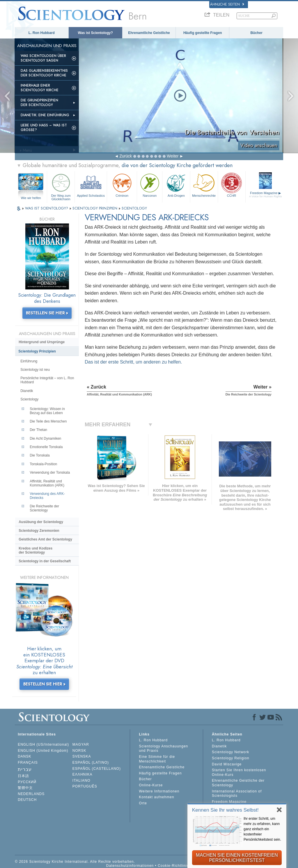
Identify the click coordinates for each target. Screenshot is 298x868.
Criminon (122, 185)
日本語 (23, 776)
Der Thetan (38, 430)
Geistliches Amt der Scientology (45, 539)
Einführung (29, 361)
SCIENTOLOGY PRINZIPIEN (95, 208)
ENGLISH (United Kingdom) (43, 751)
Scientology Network (230, 752)
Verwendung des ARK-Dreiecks (47, 496)
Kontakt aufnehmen (156, 797)
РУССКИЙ (27, 782)
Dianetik (27, 391)
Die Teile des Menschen (48, 421)
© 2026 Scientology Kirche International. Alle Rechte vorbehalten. (75, 862)
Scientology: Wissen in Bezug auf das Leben (47, 411)
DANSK (24, 756)
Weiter (173, 156)
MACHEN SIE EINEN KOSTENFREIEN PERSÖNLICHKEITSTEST (237, 858)
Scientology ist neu (35, 370)
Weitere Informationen (159, 791)
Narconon (150, 185)
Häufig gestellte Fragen (203, 33)
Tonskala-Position (43, 464)
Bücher (256, 33)
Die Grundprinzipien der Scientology (39, 103)
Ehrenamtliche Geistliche (149, 33)
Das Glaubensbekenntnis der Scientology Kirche (44, 73)
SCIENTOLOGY (134, 208)
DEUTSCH (27, 800)
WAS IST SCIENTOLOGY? (47, 208)
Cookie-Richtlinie (173, 866)
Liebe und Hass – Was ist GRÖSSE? (44, 128)
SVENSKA (82, 756)
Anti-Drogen (176, 185)
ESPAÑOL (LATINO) (91, 763)
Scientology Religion (231, 758)
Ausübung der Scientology (41, 522)
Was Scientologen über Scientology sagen (43, 58)
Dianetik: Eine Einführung (45, 115)
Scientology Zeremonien (39, 531)
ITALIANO (81, 781)
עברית (25, 769)
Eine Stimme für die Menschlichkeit (157, 759)
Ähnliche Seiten (227, 4)
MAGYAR (81, 744)
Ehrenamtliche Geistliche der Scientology (238, 783)
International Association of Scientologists (237, 794)
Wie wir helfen (31, 198)
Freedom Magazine (266, 195)
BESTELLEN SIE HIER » (47, 313)
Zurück (126, 156)
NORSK (79, 751)
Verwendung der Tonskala (50, 473)
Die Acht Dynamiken (45, 439)
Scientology (29, 399)
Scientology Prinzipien (37, 351)
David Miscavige (227, 764)
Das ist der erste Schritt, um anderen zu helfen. (133, 362)
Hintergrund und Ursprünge (42, 342)
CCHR (232, 185)
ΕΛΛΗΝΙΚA (83, 774)
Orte (143, 803)
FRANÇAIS (28, 763)
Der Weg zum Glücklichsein (61, 186)
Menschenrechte (204, 185)
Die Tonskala (40, 455)
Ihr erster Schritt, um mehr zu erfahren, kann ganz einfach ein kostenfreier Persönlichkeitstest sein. (262, 829)
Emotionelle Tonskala (46, 447)
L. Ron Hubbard (42, 33)
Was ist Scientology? (95, 33)
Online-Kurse (151, 785)
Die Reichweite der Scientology (44, 508)
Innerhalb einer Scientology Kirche (40, 88)
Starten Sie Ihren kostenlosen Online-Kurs (239, 772)
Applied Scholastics (91, 185)
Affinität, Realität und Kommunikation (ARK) (47, 483)
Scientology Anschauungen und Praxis (163, 749)
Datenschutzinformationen (130, 866)
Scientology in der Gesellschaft (45, 561)
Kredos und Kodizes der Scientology (36, 550)
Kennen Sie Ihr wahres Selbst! (225, 810)
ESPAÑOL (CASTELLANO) (97, 769)
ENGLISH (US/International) (43, 744)
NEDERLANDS (31, 794)
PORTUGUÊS (85, 786)
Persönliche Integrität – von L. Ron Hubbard (47, 380)
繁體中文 (25, 788)
